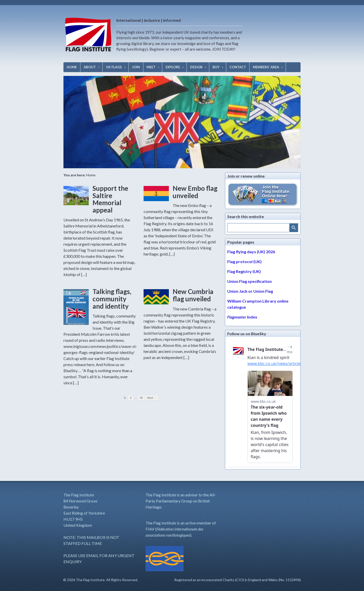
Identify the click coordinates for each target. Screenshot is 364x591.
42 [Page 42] (141, 398)
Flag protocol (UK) (244, 261)
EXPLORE (173, 67)
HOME (72, 67)
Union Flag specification (249, 281)
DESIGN (196, 67)
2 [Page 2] (131, 398)
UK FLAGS (114, 67)
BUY (216, 67)
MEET (151, 67)
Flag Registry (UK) (244, 271)
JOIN (136, 67)
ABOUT (90, 67)
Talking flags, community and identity (112, 299)
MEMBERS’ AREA (266, 67)
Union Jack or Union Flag (250, 291)
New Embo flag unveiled (195, 192)
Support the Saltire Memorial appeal (110, 199)
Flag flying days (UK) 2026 (251, 252)
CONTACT (238, 67)
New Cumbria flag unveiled (193, 295)
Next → (152, 398)
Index (242, 317)
